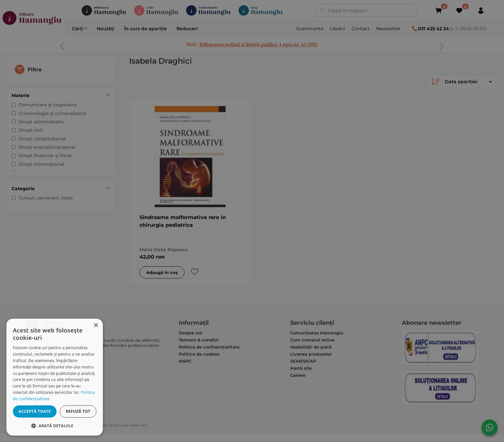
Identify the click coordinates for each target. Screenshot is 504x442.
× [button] (96, 326)
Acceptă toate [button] (35, 411)
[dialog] (55, 377)
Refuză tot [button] (78, 411)
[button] (55, 425)
